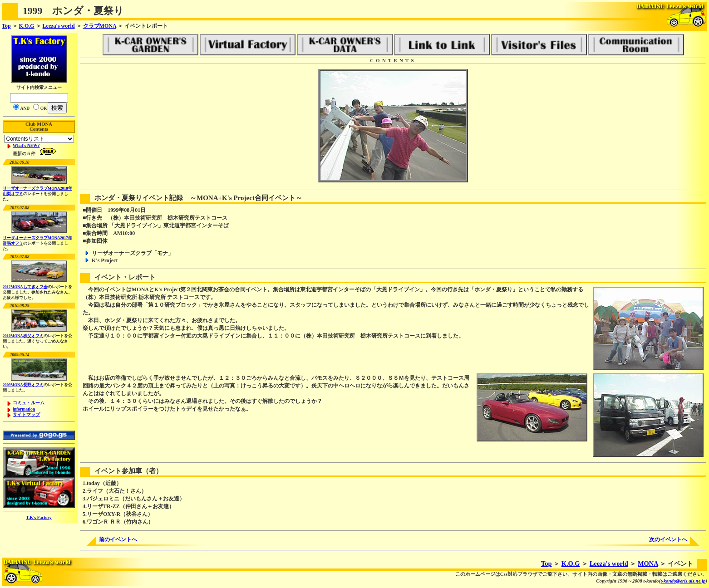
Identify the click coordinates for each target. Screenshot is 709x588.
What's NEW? (26, 145)
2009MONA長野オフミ (23, 385)
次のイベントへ (668, 539)
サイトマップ (26, 414)
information (24, 409)
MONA (648, 563)
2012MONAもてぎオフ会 (25, 287)
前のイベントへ (118, 539)
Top (6, 26)
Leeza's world (59, 26)
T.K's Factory (39, 517)
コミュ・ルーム (29, 403)
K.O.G (27, 26)
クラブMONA (100, 26)
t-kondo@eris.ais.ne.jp (683, 581)
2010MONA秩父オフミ (23, 336)
